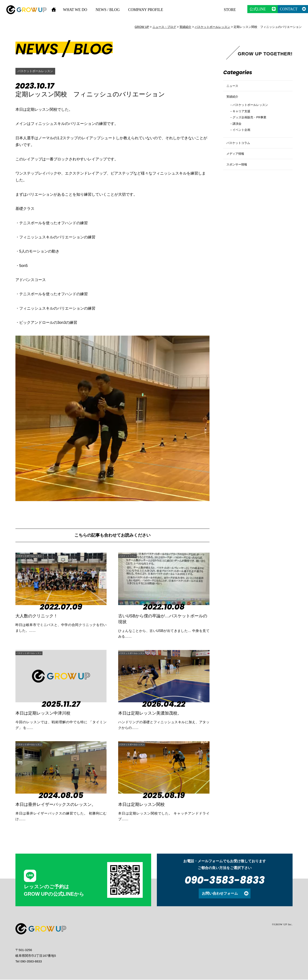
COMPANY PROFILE (146, 10)
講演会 (239, 134)
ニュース (234, 88)
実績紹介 (234, 102)
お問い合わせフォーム (220, 894)
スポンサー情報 (239, 185)
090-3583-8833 (225, 881)
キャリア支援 (244, 120)
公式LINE (258, 9)
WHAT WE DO (75, 10)
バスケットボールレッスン (38, 71)
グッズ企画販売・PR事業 (254, 127)
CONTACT (289, 9)
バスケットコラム (134, 556)
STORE (230, 10)
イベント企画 (244, 141)
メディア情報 (237, 171)
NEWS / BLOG (108, 10)
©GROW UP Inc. (282, 925)
